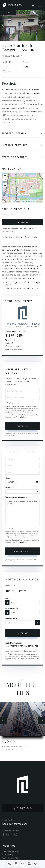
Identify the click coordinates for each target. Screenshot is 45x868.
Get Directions (22, 222)
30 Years (11, 590)
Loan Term (10, 585)
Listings (14, 282)
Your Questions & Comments (16, 497)
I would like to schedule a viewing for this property (22, 512)
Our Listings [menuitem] (8, 855)
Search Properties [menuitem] (10, 851)
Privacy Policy (21, 417)
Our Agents (18, 350)
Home (4, 282)
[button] (4, 25)
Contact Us (9, 350)
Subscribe (22, 426)
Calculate (23, 633)
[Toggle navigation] (40, 5)
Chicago (36, 282)
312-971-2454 (15, 335)
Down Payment (12, 608)
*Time (8, 488)
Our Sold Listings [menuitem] (10, 858)
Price (8, 598)
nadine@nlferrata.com (15, 824)
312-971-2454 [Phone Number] (25, 808)
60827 (8, 285)
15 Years (22, 590)
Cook (27, 282)
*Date (8, 478)
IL (21, 282)
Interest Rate (11, 619)
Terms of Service (15, 561)
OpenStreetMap (28, 201)
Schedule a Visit (31, 452)
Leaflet (15, 201)
